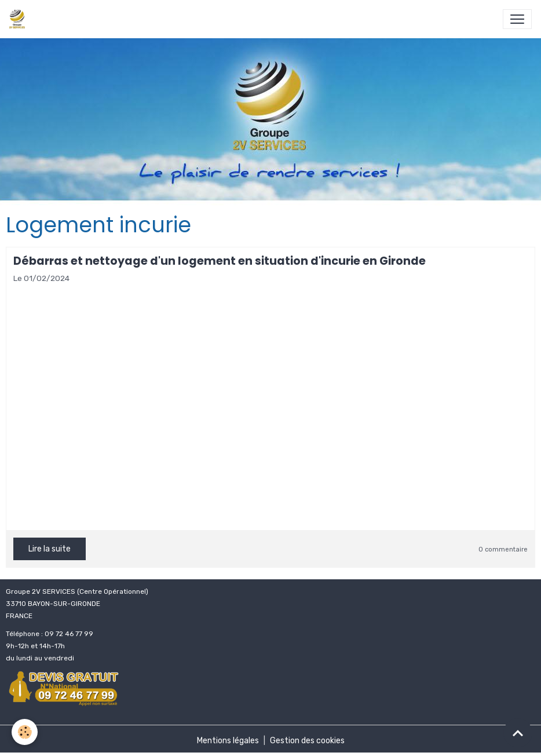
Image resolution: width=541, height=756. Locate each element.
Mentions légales (228, 741)
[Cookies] (25, 732)
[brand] (19, 19)
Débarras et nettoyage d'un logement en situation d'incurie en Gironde (220, 261)
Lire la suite (50, 549)
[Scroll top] (518, 733)
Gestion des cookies (307, 741)
